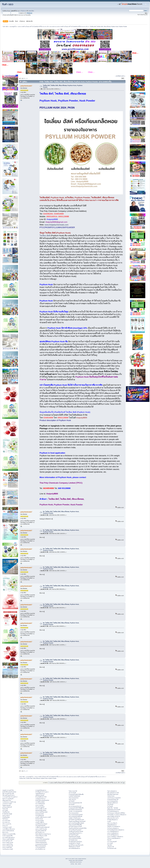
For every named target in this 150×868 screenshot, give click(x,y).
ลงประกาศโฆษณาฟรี (8, 846)
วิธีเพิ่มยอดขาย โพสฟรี (74, 847)
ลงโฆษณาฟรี (111, 847)
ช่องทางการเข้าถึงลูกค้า (8, 799)
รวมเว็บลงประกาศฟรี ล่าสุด (9, 802)
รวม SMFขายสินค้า (40, 802)
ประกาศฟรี (5, 810)
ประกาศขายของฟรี (112, 842)
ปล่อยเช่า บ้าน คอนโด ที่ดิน (9, 834)
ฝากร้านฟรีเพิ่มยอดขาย (113, 835)
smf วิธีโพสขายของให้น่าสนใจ (76, 845)
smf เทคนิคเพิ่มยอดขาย (74, 848)
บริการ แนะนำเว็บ (7, 824)
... (26, 78)
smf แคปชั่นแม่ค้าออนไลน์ (75, 830)
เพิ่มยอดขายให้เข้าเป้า (113, 803)
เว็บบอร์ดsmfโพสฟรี (40, 826)
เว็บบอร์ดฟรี (110, 804)
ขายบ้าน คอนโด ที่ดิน (8, 836)
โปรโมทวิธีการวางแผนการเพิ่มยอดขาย (117, 815)
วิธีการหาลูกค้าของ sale (8, 794)
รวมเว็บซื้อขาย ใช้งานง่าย (9, 829)
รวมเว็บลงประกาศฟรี (8, 849)
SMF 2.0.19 (68, 859)
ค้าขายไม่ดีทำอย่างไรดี (41, 797)
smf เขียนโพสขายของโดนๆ (75, 842)
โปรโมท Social (39, 819)
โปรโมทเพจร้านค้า (112, 848)
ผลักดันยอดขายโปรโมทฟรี (114, 810)
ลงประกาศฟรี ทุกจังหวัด (8, 831)
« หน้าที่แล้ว (118, 76)
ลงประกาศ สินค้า (40, 805)
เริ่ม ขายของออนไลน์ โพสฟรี (76, 815)
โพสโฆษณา (5, 819)
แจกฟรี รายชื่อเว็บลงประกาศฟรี (43, 817)
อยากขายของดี (72, 793)
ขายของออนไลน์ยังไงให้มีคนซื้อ (76, 794)
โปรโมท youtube (40, 821)
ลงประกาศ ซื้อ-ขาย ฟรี (41, 809)
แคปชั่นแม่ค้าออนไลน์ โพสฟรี (76, 831)
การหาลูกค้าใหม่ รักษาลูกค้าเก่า (10, 797)
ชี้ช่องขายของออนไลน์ (41, 846)
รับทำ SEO (8, 4)
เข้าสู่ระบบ (23, 11)
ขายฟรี (109, 821)
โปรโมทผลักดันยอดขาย (113, 811)
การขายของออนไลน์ (40, 848)
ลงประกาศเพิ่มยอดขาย (113, 833)
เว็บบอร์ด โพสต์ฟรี (40, 807)
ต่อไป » (123, 76)
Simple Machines (82, 859)
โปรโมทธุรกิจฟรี (39, 814)
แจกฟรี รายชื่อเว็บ (40, 822)
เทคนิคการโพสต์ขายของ (75, 818)
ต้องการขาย (5, 832)
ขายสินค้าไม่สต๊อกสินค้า (75, 796)
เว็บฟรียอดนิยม (6, 817)
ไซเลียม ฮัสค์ (45, 236)
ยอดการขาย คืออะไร (112, 823)
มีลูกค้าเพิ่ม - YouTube (113, 808)
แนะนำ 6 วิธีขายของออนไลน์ (42, 839)
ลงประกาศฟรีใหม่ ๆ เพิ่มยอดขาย (115, 837)
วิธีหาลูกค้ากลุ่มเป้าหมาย (8, 795)
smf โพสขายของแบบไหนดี (75, 826)
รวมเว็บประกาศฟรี (7, 804)
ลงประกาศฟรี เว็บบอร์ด (41, 829)
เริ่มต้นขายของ (111, 796)
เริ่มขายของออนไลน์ (74, 798)
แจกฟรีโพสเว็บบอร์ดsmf (41, 824)
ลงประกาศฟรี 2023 (7, 848)
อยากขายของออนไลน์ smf (75, 806)
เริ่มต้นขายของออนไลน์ (41, 842)
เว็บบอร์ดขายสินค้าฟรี (41, 831)
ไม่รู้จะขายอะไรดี (73, 791)
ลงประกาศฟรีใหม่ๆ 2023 (41, 812)
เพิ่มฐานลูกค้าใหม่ (7, 800)
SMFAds (72, 862)
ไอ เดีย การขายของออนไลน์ (75, 811)
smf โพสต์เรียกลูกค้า (74, 835)
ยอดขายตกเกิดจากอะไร (113, 818)
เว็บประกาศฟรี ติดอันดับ (8, 839)
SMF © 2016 (75, 859)
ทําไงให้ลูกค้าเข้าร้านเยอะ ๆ (42, 792)
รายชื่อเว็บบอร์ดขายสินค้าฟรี (42, 827)
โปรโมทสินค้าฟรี (40, 815)
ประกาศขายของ (6, 821)
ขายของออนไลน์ (39, 837)
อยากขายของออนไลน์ (41, 841)
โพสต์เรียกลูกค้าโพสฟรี (74, 837)
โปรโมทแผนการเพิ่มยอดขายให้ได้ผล (116, 813)
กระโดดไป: (45, 783)
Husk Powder (77, 505)
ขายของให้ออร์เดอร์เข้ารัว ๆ (75, 833)
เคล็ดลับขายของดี (40, 795)
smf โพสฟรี (72, 801)
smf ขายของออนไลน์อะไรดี (75, 803)
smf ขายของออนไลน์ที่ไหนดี (75, 816)
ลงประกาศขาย (6, 815)
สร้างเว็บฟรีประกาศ (40, 849)
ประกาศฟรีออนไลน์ (40, 804)
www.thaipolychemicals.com (57, 225)
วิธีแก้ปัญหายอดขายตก (113, 794)
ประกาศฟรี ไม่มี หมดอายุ (8, 837)
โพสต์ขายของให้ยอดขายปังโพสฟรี (77, 821)
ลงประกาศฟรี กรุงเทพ (8, 842)
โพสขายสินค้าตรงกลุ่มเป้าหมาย (43, 834)
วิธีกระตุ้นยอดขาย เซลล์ (113, 793)
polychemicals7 (26, 86)
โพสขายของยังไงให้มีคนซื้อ (75, 825)
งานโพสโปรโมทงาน (40, 799)
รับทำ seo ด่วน (72, 799)
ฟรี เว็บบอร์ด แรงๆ (40, 832)
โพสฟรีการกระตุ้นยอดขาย (114, 826)
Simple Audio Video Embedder (76, 860)
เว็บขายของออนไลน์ (74, 813)
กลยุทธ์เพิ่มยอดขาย (40, 794)
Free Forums (79, 862)
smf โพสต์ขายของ (73, 840)
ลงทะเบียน (31, 11)
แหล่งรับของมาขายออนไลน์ (114, 798)
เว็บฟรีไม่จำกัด (6, 812)
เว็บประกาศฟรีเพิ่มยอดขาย (114, 838)
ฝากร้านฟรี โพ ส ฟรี (7, 841)
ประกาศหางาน (6, 822)
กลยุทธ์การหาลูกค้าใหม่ (8, 790)
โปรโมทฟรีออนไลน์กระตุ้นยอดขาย (116, 830)
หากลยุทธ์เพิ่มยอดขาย (41, 790)
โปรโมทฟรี (110, 806)
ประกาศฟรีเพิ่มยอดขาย (113, 831)
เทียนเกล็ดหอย (78, 94)
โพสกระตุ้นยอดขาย (112, 791)
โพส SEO (110, 845)
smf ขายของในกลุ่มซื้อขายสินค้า (76, 823)
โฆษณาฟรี (5, 809)
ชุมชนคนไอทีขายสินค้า (41, 810)
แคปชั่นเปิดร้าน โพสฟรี (74, 843)
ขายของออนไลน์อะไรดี (113, 799)
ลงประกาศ (5, 826)
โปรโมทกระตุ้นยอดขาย (113, 828)
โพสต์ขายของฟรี (6, 805)
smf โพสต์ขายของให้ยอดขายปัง (76, 820)
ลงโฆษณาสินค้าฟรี (7, 807)
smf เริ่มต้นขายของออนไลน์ (75, 810)
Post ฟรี (109, 840)
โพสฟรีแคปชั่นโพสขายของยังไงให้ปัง (78, 828)
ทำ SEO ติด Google (7, 814)
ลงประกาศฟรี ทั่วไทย (7, 844)
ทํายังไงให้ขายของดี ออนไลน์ (9, 792)
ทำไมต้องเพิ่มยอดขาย (112, 820)
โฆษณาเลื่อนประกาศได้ (41, 836)
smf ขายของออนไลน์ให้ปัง (75, 838)
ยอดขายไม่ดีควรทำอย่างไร (114, 816)
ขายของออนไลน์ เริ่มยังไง (41, 844)
